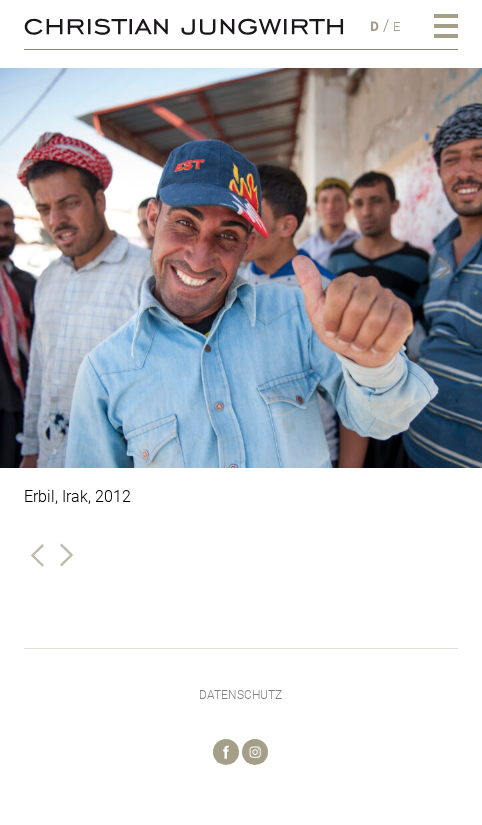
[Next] (450, 268)
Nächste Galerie (66, 555)
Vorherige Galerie (38, 555)
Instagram (255, 752)
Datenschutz (240, 695)
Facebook (226, 752)
